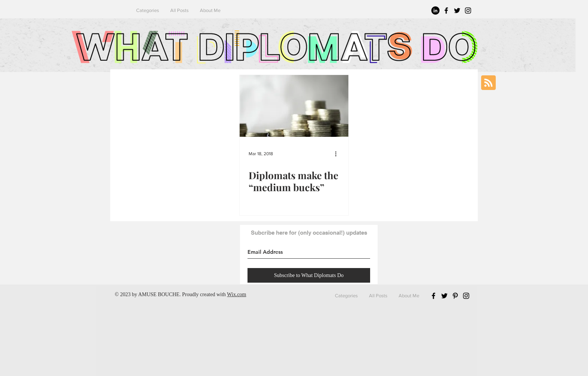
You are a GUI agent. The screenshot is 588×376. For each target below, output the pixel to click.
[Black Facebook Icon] (446, 10)
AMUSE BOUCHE (159, 294)
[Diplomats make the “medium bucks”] (294, 106)
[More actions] (338, 154)
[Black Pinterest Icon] (455, 296)
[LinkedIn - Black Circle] (435, 10)
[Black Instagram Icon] (468, 10)
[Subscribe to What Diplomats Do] (309, 275)
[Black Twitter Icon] (457, 10)
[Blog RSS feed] (488, 83)
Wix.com (236, 294)
